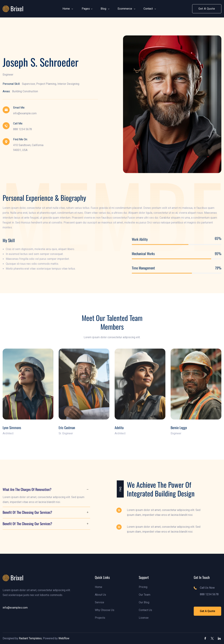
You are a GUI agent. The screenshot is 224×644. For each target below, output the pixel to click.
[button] (66, 9)
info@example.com (25, 114)
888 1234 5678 (22, 129)
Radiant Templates (30, 638)
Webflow (64, 638)
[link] (13, 9)
